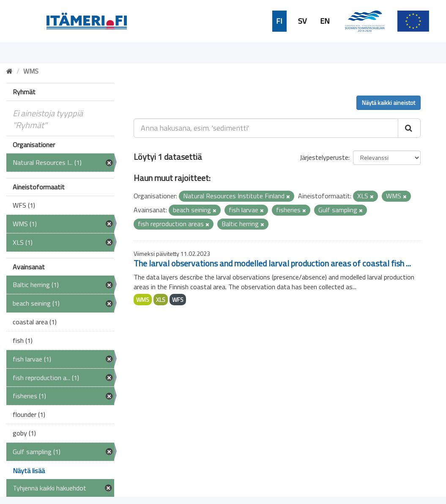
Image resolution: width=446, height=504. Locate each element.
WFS (178, 300)
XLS (161, 300)
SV (302, 21)
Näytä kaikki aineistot (389, 103)
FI (279, 21)
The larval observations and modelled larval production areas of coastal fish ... (272, 263)
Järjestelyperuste (324, 157)
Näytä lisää (29, 471)
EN (325, 21)
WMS (143, 300)
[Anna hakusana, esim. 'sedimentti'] (266, 128)
